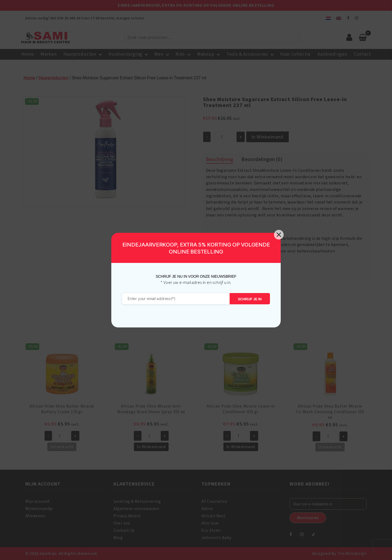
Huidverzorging (125, 54)
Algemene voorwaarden (136, 509)
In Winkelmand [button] (151, 447)
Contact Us (124, 530)
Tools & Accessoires (247, 54)
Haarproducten (80, 54)
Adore (207, 509)
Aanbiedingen (332, 54)
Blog (118, 538)
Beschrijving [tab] (220, 160)
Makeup (206, 54)
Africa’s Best (213, 516)
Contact (363, 54)
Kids (180, 54)
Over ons (122, 523)
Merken (49, 54)
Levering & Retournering (137, 501)
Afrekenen (35, 516)
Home (28, 54)
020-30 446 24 (69, 18)
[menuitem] (328, 18)
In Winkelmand (268, 137)
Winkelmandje (39, 509)
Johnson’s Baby (216, 538)
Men (159, 54)
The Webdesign (352, 554)
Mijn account (38, 501)
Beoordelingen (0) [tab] (262, 160)
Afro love (210, 523)
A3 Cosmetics (214, 501)
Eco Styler (211, 530)
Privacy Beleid (127, 516)
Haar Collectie (295, 54)
